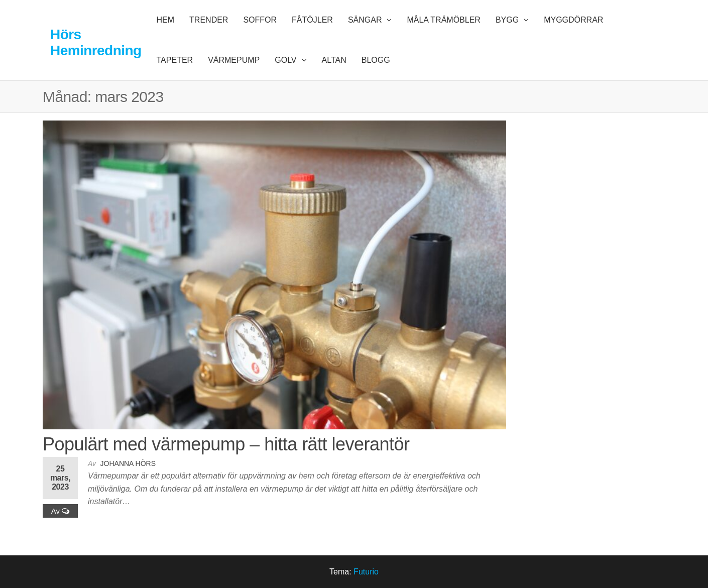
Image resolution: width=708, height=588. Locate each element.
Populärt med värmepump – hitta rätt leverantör (226, 444)
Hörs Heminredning (96, 42)
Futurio (366, 572)
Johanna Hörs (128, 463)
